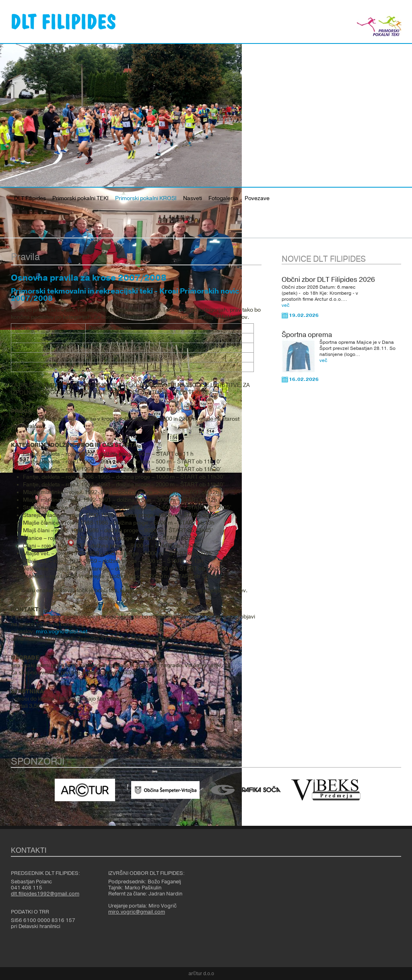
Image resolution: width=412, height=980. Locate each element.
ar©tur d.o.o (202, 974)
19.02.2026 (304, 315)
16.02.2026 (304, 379)
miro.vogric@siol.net (62, 632)
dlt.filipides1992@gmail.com (45, 894)
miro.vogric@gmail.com (137, 912)
